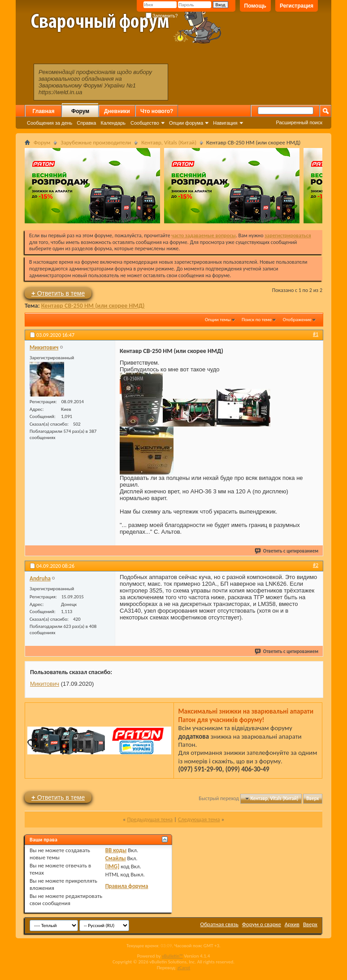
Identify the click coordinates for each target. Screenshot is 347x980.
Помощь (255, 6)
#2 (316, 565)
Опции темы (218, 320)
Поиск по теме (257, 320)
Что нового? (157, 111)
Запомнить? (162, 16)
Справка (86, 123)
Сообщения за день (50, 123)
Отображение (297, 320)
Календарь (113, 123)
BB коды (116, 850)
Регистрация (297, 6)
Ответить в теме (58, 293)
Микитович (45, 684)
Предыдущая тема (150, 819)
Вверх (312, 799)
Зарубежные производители (96, 142)
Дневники (117, 111)
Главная (44, 111)
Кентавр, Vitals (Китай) (169, 142)
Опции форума (186, 123)
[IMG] (113, 866)
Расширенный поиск (299, 122)
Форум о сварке (262, 924)
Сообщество (145, 123)
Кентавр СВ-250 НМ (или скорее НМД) (93, 306)
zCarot (184, 968)
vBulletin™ (172, 956)
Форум (80, 111)
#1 (316, 334)
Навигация (225, 123)
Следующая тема (199, 819)
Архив (292, 924)
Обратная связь (219, 924)
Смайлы (116, 858)
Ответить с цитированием (287, 551)
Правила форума (127, 886)
